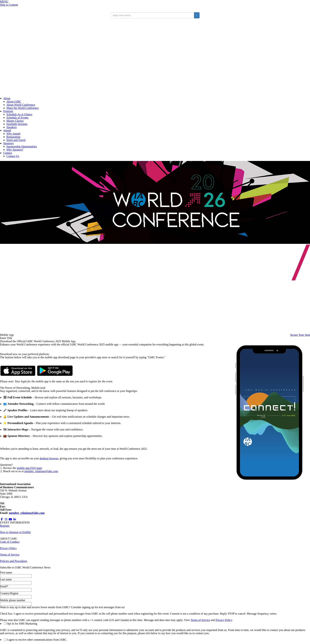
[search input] (152, 15)
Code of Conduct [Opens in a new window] (10, 542)
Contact (8, 153)
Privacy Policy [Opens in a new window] (8, 548)
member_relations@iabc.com (41, 471)
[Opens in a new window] (18, 375)
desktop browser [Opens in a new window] (49, 458)
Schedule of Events (17, 118)
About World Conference (21, 105)
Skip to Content (9, 5)
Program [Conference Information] (8, 111)
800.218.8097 (20, 510)
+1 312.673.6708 (16, 506)
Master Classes (15, 121)
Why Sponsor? (15, 150)
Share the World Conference (23, 108)
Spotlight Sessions (17, 124)
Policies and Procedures (14, 561)
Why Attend (13, 134)
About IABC (14, 102)
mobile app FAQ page (29, 468)
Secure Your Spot (300, 335)
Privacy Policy (224, 620)
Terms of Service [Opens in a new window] (10, 555)
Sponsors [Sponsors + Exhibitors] (8, 143)
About (7, 98)
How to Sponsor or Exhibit (15, 532)
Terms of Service (200, 620)
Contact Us (13, 156)
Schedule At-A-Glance (19, 114)
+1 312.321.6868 (15, 503)
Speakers (12, 127)
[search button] (197, 15)
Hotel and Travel (16, 140)
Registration (13, 137)
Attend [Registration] (7, 130)
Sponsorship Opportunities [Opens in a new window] (22, 146)
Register (5, 526)
